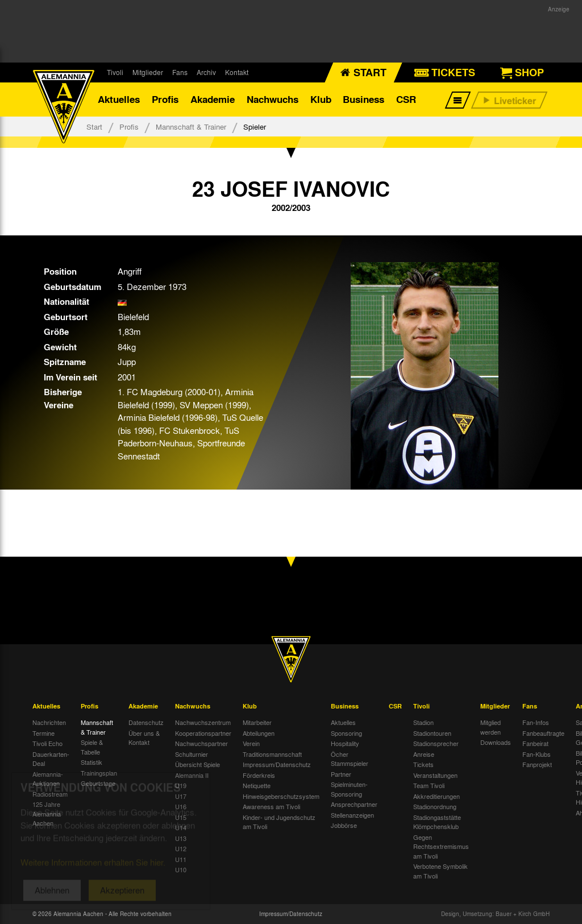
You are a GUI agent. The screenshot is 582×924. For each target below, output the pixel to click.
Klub (321, 99)
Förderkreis (259, 775)
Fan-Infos (536, 722)
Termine (43, 733)
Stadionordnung (435, 806)
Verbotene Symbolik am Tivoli (440, 871)
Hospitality (345, 743)
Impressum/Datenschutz (277, 764)
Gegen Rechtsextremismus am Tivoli (441, 846)
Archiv (206, 72)
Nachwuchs (273, 99)
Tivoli (115, 72)
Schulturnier (192, 754)
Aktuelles (119, 99)
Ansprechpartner (354, 804)
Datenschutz (146, 722)
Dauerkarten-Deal (51, 759)
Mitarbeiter (257, 722)
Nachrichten (49, 722)
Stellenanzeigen (352, 815)
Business (363, 99)
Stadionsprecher (436, 743)
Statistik (92, 762)
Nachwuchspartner (201, 743)
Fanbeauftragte (543, 733)
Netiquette (257, 785)
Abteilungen (259, 733)
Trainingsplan (99, 773)
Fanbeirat (535, 743)
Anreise (424, 754)
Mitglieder (148, 72)
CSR (406, 99)
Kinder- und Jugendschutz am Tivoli (279, 822)
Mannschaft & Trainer (191, 127)
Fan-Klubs (537, 754)
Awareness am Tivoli (271, 806)
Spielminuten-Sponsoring (349, 789)
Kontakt (237, 72)
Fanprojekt (537, 764)
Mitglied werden (490, 727)
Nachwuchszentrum (203, 722)
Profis (165, 99)
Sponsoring (346, 733)
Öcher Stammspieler (350, 759)
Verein (251, 743)
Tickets (423, 764)
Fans (180, 72)
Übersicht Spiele (198, 764)
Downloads (496, 742)
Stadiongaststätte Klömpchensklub (437, 822)
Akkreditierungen (436, 796)
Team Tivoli (429, 785)
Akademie (213, 99)
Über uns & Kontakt (144, 738)
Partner (341, 774)
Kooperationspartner (203, 733)
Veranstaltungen (435, 775)
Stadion (423, 722)
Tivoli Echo (47, 743)
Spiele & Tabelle (92, 747)
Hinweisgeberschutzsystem (281, 796)
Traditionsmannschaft (272, 754)
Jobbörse (344, 825)
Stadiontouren (432, 733)
